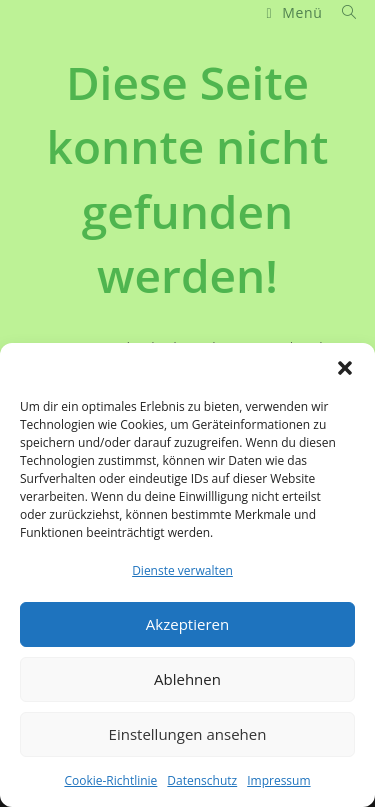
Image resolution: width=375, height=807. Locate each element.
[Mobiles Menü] (296, 12)
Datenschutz (202, 780)
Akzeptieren (187, 624)
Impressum (278, 780)
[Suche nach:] (342, 12)
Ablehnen (187, 679)
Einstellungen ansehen (188, 734)
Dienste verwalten (182, 570)
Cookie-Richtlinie (110, 780)
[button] (345, 368)
